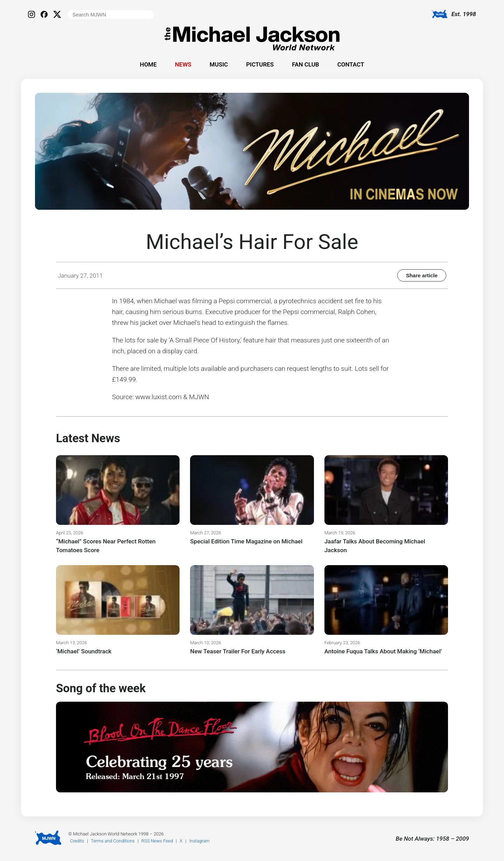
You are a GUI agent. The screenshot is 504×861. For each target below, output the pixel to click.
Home (148, 64)
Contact (351, 64)
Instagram (199, 841)
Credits (77, 841)
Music (219, 64)
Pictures (260, 64)
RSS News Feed (157, 841)
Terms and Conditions (113, 841)
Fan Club (305, 64)
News (183, 64)
